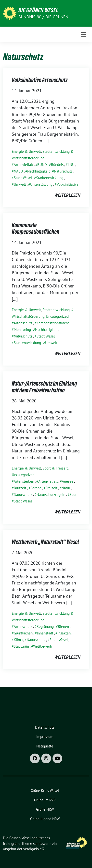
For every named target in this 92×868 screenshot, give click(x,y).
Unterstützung (41, 184)
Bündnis (57, 165)
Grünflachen (23, 633)
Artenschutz (23, 323)
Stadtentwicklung (50, 178)
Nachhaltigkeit (39, 171)
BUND (42, 165)
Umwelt (20, 184)
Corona (36, 488)
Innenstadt (45, 633)
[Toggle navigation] (83, 34)
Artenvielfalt (23, 165)
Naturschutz (63, 171)
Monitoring (22, 330)
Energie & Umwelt (26, 151)
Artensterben (24, 481)
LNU (71, 165)
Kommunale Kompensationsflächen (36, 229)
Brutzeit (20, 488)
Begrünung (45, 627)
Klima (18, 640)
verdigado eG (34, 849)
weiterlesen (67, 195)
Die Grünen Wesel (38, 10)
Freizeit (51, 488)
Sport (74, 495)
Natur (66, 488)
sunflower (41, 843)
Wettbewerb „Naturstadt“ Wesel (45, 542)
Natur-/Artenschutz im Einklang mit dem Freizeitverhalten (44, 387)
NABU (18, 171)
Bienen (63, 627)
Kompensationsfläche (53, 323)
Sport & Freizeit (55, 468)
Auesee (68, 481)
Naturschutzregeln (51, 495)
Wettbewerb (43, 646)
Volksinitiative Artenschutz (40, 80)
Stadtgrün (21, 646)
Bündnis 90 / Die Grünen (43, 17)
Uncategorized (57, 316)
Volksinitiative (68, 184)
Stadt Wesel (23, 178)
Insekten (64, 633)
